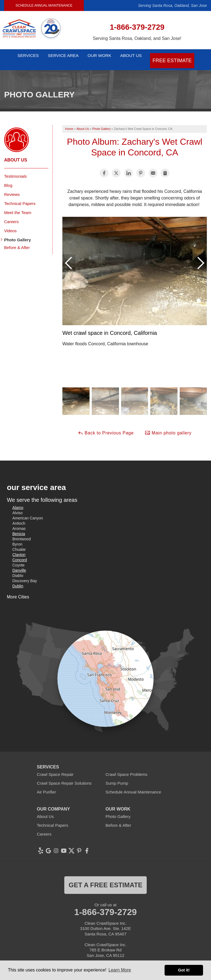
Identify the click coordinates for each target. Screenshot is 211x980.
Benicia (19, 527)
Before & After (17, 240)
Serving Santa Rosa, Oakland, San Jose (172, 6)
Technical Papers (20, 196)
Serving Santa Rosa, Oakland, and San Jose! (137, 38)
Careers (11, 214)
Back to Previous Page (106, 426)
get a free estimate (105, 878)
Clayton (19, 548)
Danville (19, 563)
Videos (10, 224)
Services (23, 56)
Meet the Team (18, 205)
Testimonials (16, 169)
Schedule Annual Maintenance (44, 6)
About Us (141, 56)
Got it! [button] (184, 970)
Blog (8, 178)
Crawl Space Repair (55, 767)
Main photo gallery (168, 426)
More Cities (18, 590)
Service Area (63, 56)
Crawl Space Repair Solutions (64, 776)
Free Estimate (183, 56)
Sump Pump (117, 776)
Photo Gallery (18, 233)
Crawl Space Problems (127, 767)
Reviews (12, 187)
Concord (20, 553)
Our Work (104, 56)
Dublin (18, 579)
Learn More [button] (120, 970)
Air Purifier (46, 785)
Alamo (18, 500)
